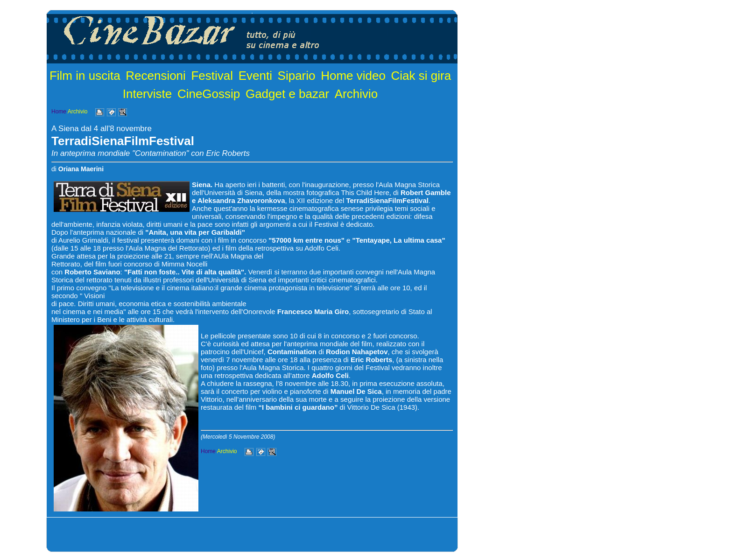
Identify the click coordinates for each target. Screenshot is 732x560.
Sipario (297, 76)
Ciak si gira (421, 76)
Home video (353, 76)
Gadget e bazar (287, 94)
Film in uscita (85, 76)
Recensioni (156, 76)
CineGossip (209, 94)
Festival (212, 76)
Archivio (356, 94)
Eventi (255, 76)
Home (59, 112)
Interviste (148, 94)
